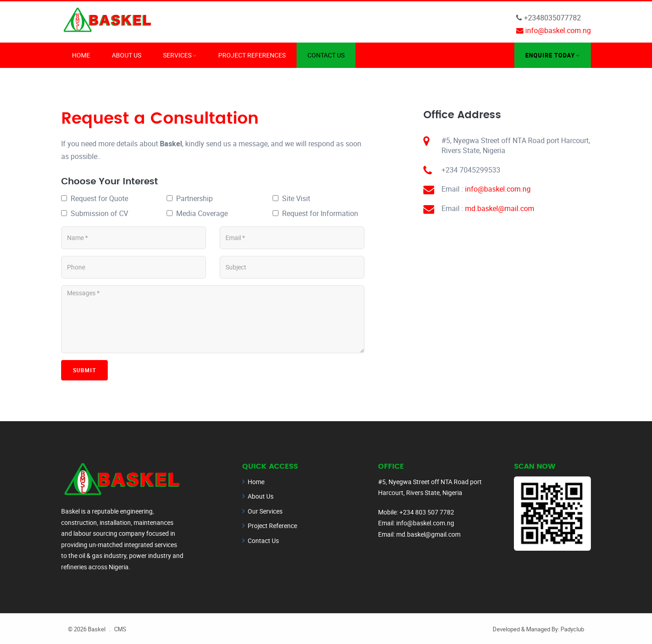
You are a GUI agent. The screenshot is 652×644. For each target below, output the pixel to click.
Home (81, 55)
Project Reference (272, 525)
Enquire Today (550, 55)
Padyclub (572, 629)
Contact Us (326, 55)
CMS (120, 629)
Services (177, 55)
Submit (84, 370)
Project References (252, 55)
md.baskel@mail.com (500, 208)
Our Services (265, 511)
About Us (127, 55)
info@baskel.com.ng (498, 188)
